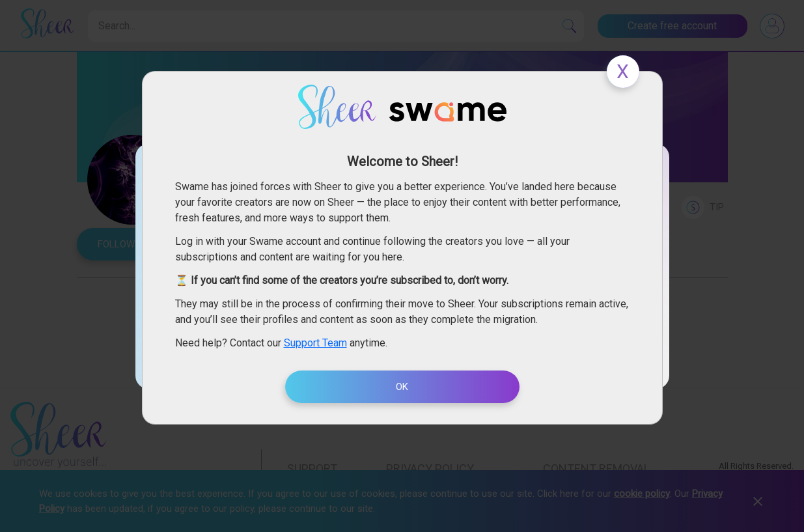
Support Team (315, 343)
